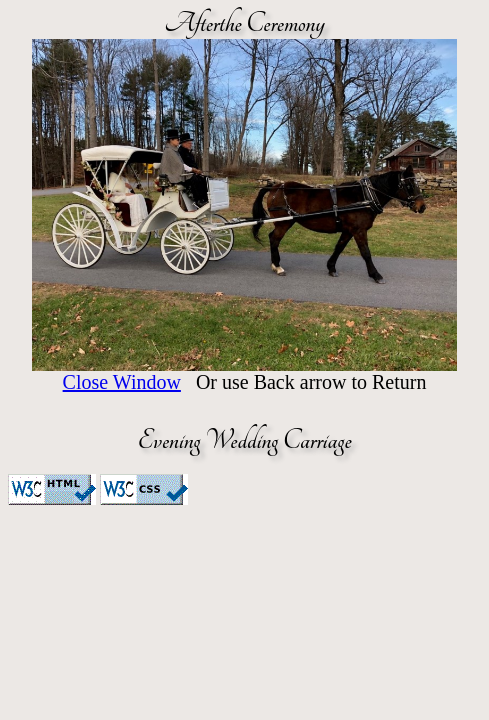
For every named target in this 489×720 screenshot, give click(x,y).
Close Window (122, 382)
